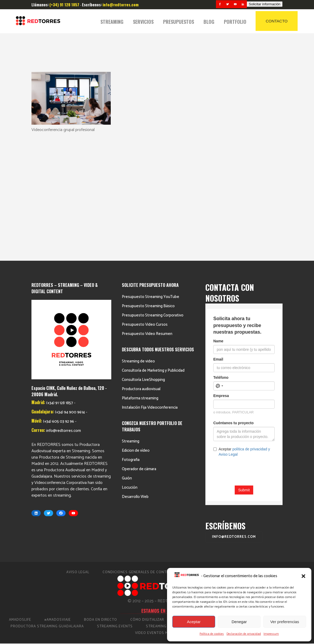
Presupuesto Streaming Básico (148, 178)
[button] (303, 576)
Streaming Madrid (222, 499)
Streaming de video (138, 234)
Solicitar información (265, 4)
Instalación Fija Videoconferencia (150, 280)
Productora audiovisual (141, 261)
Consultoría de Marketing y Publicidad (153, 243)
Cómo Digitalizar (147, 492)
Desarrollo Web (135, 369)
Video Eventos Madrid (157, 505)
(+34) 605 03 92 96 (59, 294)
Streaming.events (115, 499)
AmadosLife (20, 492)
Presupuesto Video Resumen (147, 206)
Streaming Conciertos (168, 499)
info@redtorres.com (64, 303)
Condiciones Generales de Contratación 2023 (149, 445)
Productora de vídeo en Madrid (261, 492)
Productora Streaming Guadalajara (47, 499)
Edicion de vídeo (136, 323)
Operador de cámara (139, 341)
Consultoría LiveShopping (143, 252)
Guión (127, 351)
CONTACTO (277, 21)
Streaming (131, 314)
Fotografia (131, 332)
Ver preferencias (285, 622)
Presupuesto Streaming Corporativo (153, 188)
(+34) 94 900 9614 (70, 285)
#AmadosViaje (58, 492)
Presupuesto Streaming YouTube (151, 169)
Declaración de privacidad (244, 634)
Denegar (239, 622)
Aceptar (194, 622)
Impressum (271, 634)
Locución (130, 360)
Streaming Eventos (272, 499)
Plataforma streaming (140, 271)
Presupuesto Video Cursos (145, 197)
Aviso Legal (78, 445)
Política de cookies (212, 634)
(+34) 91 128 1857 (60, 276)
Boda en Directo (101, 492)
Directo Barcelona (197, 492)
